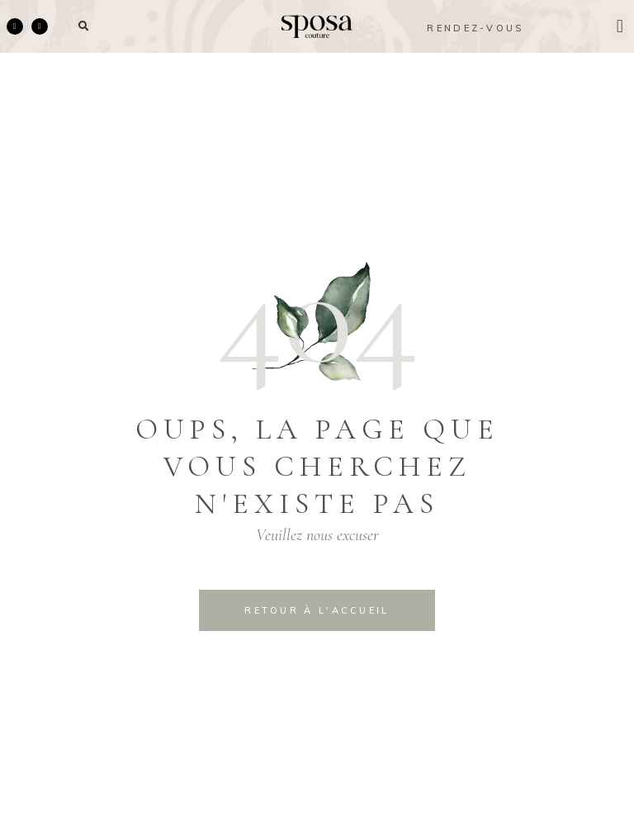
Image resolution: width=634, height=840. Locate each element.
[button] (84, 27)
